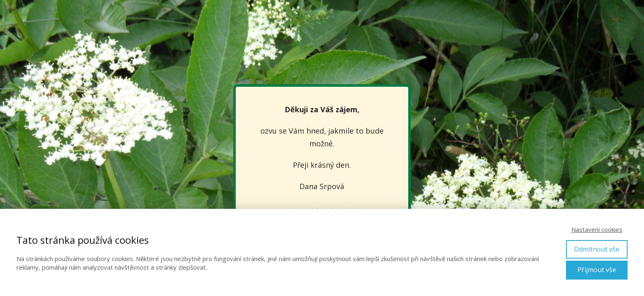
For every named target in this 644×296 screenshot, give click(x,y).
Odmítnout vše (597, 249)
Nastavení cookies (597, 229)
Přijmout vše (597, 270)
